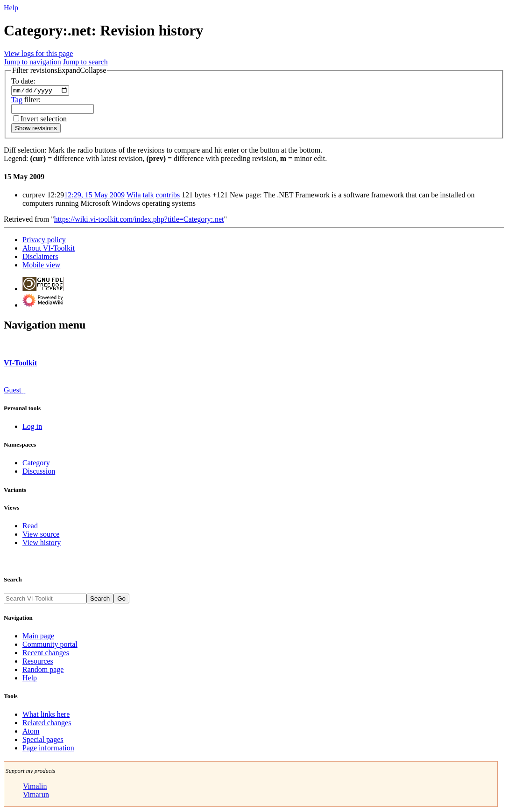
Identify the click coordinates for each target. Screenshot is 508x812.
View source (41, 535)
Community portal (50, 645)
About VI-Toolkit (49, 249)
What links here (46, 716)
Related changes (47, 724)
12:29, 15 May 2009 (94, 196)
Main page (38, 637)
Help (11, 8)
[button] (59, 70)
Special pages (43, 741)
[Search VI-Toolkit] (45, 600)
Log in (32, 428)
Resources (38, 662)
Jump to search (85, 62)
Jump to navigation (32, 62)
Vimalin (35, 787)
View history (42, 544)
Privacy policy (44, 241)
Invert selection (44, 120)
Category (36, 464)
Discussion (39, 472)
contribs (168, 196)
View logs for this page (38, 53)
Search (13, 581)
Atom (31, 732)
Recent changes (46, 654)
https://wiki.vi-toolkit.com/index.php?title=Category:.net (139, 220)
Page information (48, 749)
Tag (17, 101)
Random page (43, 670)
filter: (26, 101)
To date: (23, 81)
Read (30, 527)
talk (148, 196)
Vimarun (36, 796)
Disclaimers (40, 258)
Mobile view (41, 266)
